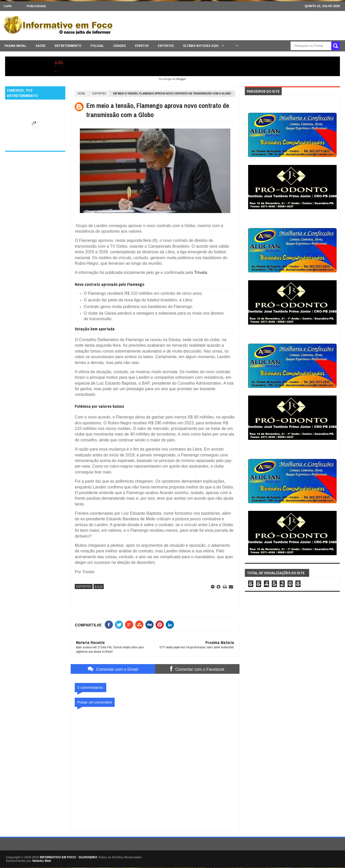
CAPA (8, 6)
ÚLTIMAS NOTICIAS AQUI (201, 46)
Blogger (181, 79)
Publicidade (36, 6)
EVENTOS (142, 46)
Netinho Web (42, 861)
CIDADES (119, 46)
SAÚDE (41, 46)
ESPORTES (166, 46)
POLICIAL (97, 46)
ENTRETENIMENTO (68, 46)
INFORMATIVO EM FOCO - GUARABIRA (68, 857)
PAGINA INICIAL (16, 46)
